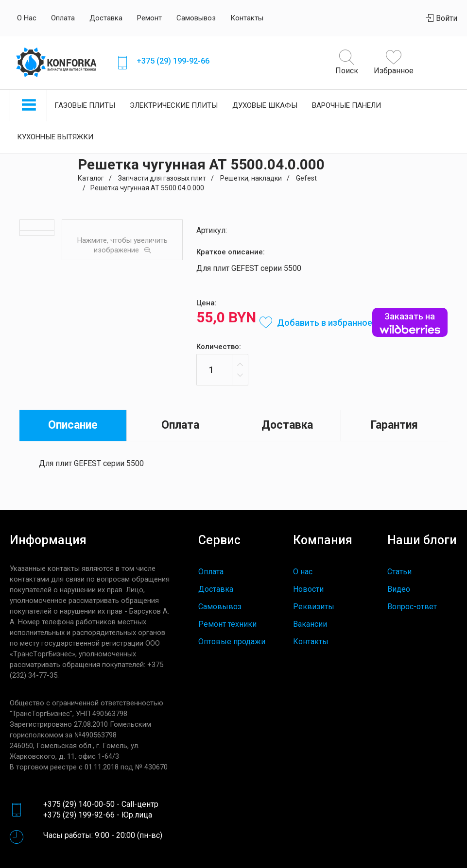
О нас (27, 18)
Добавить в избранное (316, 323)
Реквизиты (314, 607)
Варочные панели (346, 105)
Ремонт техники (227, 624)
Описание (73, 425)
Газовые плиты (85, 105)
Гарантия (394, 425)
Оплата (63, 18)
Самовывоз (196, 18)
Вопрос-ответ (412, 607)
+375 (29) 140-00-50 (79, 804)
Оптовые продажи (232, 642)
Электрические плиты (174, 105)
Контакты (247, 18)
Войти (442, 18)
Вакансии (310, 624)
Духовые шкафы (265, 105)
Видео (399, 589)
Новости (308, 589)
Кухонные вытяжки (55, 137)
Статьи (399, 572)
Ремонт (149, 18)
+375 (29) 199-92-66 (173, 61)
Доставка (106, 18)
